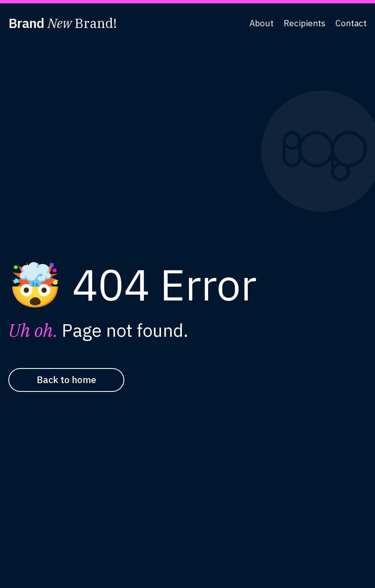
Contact (351, 23)
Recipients (305, 23)
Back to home (67, 380)
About (262, 23)
